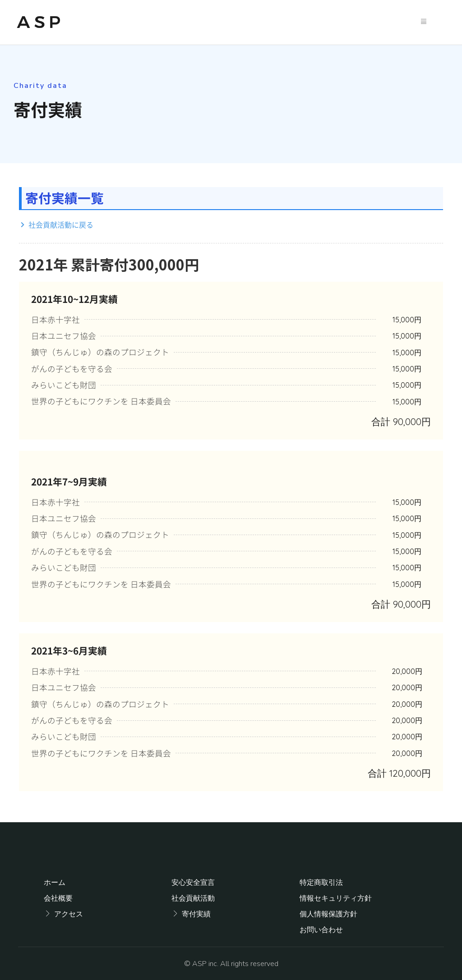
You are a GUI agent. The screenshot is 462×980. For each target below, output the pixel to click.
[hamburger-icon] (424, 22)
